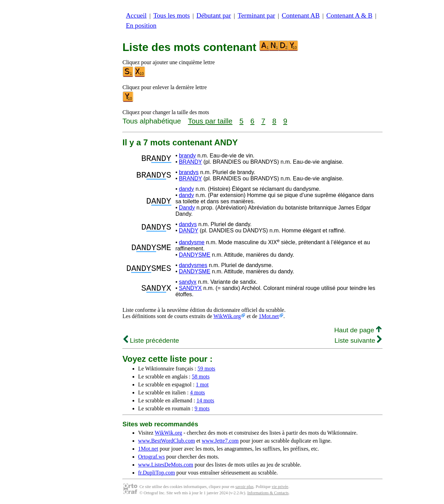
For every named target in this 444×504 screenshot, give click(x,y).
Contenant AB (301, 15)
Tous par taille (210, 121)
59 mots (206, 369)
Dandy (187, 208)
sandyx (188, 282)
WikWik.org (227, 316)
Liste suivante (358, 340)
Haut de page (358, 330)
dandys (188, 224)
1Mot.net (269, 316)
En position (141, 25)
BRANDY (190, 162)
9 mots (202, 408)
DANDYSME (195, 255)
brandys (189, 172)
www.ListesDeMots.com (166, 465)
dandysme (192, 242)
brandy (187, 156)
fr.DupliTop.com (156, 473)
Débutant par (214, 15)
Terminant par (256, 15)
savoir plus (245, 487)
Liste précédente (151, 340)
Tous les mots (172, 15)
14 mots (205, 400)
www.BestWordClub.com (166, 441)
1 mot (202, 385)
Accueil (136, 15)
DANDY (189, 230)
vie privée (280, 487)
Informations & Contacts (268, 493)
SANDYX (190, 288)
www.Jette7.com (220, 441)
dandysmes (193, 265)
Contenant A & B (349, 15)
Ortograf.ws (151, 457)
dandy (187, 189)
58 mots (201, 377)
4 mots (198, 392)
